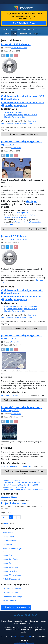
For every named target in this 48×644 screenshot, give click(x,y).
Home (5, 29)
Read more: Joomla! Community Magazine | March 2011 (24, 400)
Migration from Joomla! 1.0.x (15, 117)
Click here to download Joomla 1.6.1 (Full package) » (22, 292)
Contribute (23, 33)
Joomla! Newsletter (10, 571)
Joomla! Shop (8, 563)
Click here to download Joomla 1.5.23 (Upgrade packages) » (23, 104)
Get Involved (8, 545)
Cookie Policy (38, 627)
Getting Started (9, 537)
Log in (23, 632)
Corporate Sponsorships (12, 589)
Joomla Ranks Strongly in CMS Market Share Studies (23, 490)
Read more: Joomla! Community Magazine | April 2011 (24, 229)
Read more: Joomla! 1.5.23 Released (24, 134)
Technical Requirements (12, 579)
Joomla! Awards (9, 555)
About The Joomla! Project (12, 549)
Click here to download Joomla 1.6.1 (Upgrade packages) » (22, 298)
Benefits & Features (30, 29)
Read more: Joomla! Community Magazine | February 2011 (24, 472)
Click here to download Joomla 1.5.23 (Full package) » (23, 97)
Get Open (32, 201)
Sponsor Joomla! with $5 (11, 630)
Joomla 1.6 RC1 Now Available (15, 487)
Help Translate (27, 630)
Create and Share (9, 541)
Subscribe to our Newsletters (16, 607)
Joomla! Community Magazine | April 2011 (21, 143)
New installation (10, 306)
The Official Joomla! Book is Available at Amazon (22, 483)
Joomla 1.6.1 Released (15, 236)
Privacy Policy (27, 627)
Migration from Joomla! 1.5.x (15, 311)
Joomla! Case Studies (11, 559)
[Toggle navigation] (4, 2)
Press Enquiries (35, 33)
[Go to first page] (3, 517)
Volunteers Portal (9, 601)
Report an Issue (39, 630)
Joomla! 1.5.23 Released (16, 44)
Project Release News (19, 48)
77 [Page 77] (11, 517)
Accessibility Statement (12, 627)
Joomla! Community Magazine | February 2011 (21, 409)
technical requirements (28, 306)
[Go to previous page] (7, 517)
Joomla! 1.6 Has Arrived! (13, 480)
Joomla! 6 (6, 33)
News (14, 33)
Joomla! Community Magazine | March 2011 (21, 337)
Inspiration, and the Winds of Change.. (15, 395)
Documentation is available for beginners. (17, 123)
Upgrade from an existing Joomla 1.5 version (21, 115)
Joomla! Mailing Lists (10, 567)
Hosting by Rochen (24, 643)
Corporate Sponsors (10, 593)
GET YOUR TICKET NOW (24, 23)
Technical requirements (13, 112)
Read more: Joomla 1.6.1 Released (24, 328)
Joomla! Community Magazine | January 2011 (21, 485)
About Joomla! (15, 29)
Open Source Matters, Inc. (22, 637)
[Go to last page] (18, 517)
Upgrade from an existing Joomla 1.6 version (21, 309)
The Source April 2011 (21, 213)
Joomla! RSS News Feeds (12, 575)
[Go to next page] (15, 517)
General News (16, 148)
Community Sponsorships (12, 597)
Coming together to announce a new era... (17, 466)
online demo (31, 121)
